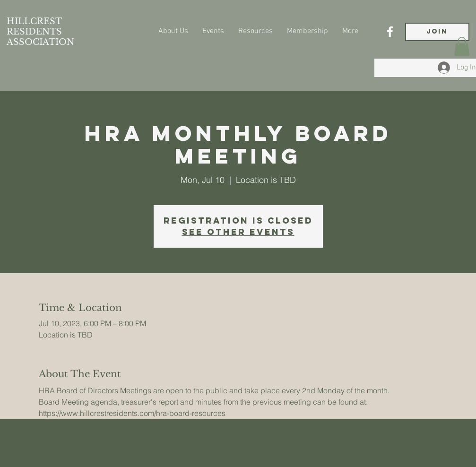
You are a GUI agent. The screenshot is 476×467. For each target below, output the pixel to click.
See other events (238, 232)
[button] (462, 47)
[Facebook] (390, 32)
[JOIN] (437, 32)
